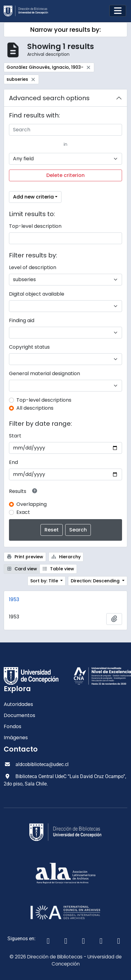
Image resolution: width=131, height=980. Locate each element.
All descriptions (35, 408)
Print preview (25, 557)
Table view (58, 569)
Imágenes (16, 738)
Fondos (13, 726)
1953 (14, 599)
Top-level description (35, 226)
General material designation (44, 373)
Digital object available (37, 294)
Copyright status (29, 347)
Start (15, 436)
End (13, 462)
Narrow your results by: (65, 30)
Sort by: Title (45, 581)
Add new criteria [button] (33, 197)
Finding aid (22, 320)
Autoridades (18, 704)
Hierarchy (66, 557)
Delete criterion (65, 175)
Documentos (19, 715)
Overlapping (32, 504)
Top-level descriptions (44, 400)
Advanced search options (49, 98)
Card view (22, 569)
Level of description (33, 267)
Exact (23, 512)
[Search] (65, 130)
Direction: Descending (96, 581)
